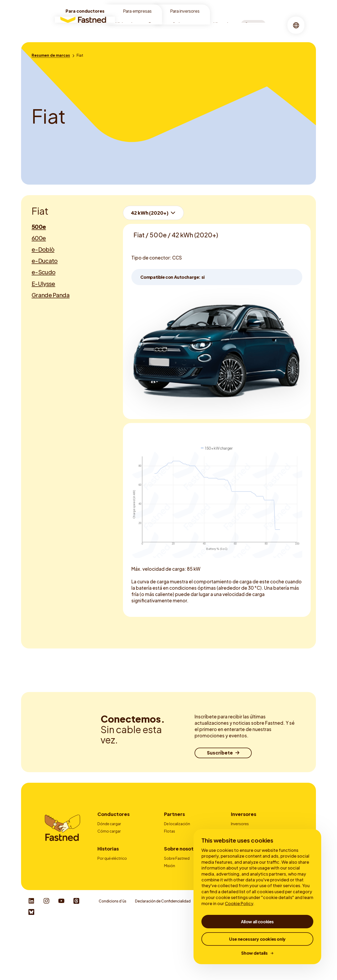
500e (39, 227)
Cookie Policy (239, 903)
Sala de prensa (176, 915)
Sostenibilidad (177, 900)
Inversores (244, 814)
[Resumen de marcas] (51, 55)
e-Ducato (45, 261)
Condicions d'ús (113, 955)
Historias (223, 25)
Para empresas (137, 11)
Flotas (170, 831)
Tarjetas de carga (179, 846)
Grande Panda (51, 295)
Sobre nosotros (190, 25)
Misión (170, 893)
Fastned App (108, 846)
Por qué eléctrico (112, 886)
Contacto (173, 853)
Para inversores (185, 11)
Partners (174, 814)
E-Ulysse (43, 284)
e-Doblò (43, 249)
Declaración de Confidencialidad (163, 955)
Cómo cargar (109, 831)
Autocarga (107, 853)
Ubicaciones (130, 25)
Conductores (113, 814)
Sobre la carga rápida (116, 900)
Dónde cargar (109, 824)
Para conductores (85, 11)
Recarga (158, 25)
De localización (177, 824)
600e (39, 238)
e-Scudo (43, 272)
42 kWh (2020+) (150, 213)
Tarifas (103, 838)
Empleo (171, 907)
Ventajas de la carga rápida (120, 893)
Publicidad (173, 838)
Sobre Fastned (177, 886)
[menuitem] (130, 25)
